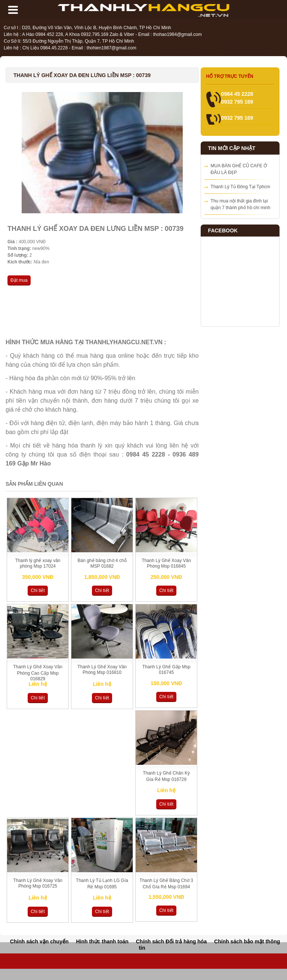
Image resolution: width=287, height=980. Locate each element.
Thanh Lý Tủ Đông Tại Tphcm (240, 187)
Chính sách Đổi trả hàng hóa (171, 941)
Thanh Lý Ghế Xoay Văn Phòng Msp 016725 (38, 883)
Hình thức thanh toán (102, 941)
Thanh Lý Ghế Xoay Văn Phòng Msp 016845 (166, 563)
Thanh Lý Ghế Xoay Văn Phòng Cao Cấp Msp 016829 (38, 673)
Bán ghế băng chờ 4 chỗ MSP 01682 (102, 563)
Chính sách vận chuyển (39, 941)
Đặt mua (19, 280)
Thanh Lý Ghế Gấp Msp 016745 (166, 670)
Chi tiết (38, 590)
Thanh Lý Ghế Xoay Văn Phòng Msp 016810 (102, 670)
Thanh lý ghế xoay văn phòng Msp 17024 (38, 563)
